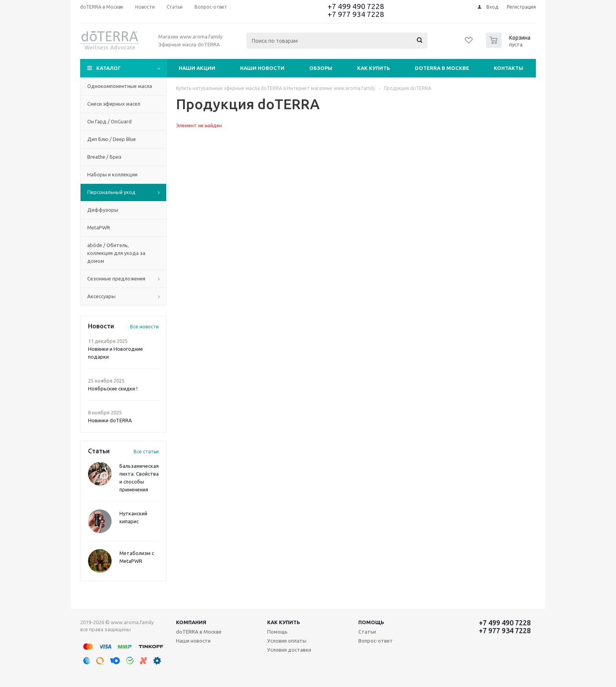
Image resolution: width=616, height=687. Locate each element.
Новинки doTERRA (110, 420)
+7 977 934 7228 (356, 14)
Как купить (374, 68)
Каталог (109, 68)
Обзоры (321, 68)
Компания (191, 622)
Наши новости (262, 68)
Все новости (144, 327)
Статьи (367, 632)
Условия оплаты (287, 641)
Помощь (371, 622)
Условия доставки (289, 650)
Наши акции (197, 68)
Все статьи (146, 452)
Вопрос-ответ (376, 641)
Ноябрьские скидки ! (113, 388)
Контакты (509, 68)
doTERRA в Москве (442, 68)
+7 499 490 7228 (356, 6)
